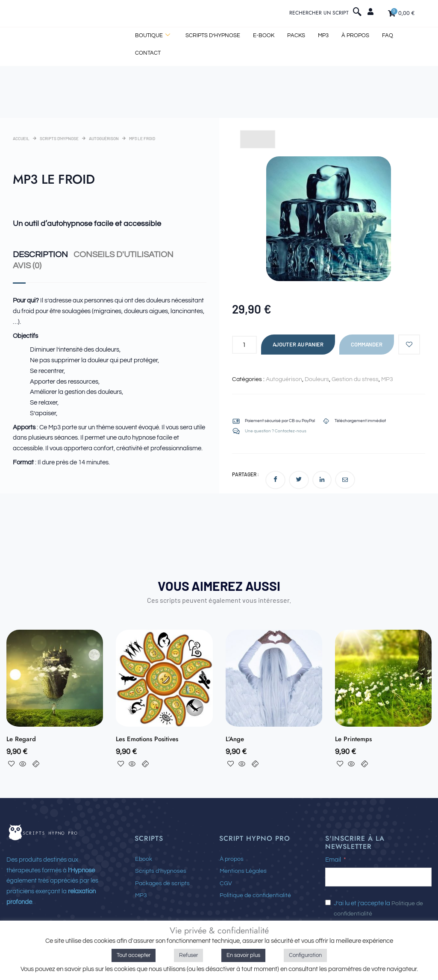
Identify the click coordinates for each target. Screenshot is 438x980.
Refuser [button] (188, 955)
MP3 (323, 36)
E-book (264, 36)
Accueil (21, 138)
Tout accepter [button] (134, 955)
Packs (296, 36)
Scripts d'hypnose (59, 138)
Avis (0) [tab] (25, 265)
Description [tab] (37, 254)
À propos (355, 36)
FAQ (388, 36)
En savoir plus (243, 955)
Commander (367, 344)
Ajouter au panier (298, 344)
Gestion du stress (355, 379)
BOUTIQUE (153, 37)
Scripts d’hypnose (213, 36)
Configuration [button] (305, 955)
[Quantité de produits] (244, 345)
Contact (148, 53)
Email (333, 862)
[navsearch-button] (357, 14)
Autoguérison (104, 138)
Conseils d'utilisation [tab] (124, 254)
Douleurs (317, 379)
